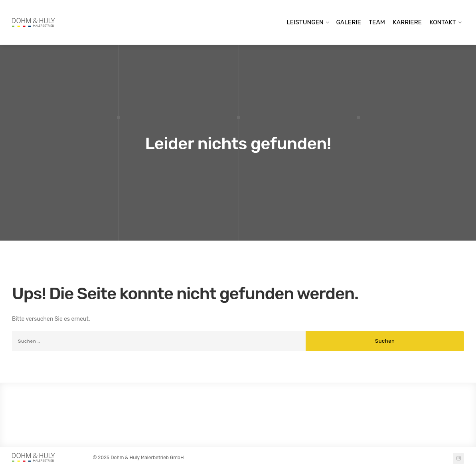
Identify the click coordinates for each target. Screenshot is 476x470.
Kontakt (443, 22)
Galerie (349, 22)
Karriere (407, 22)
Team (377, 22)
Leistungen (305, 22)
